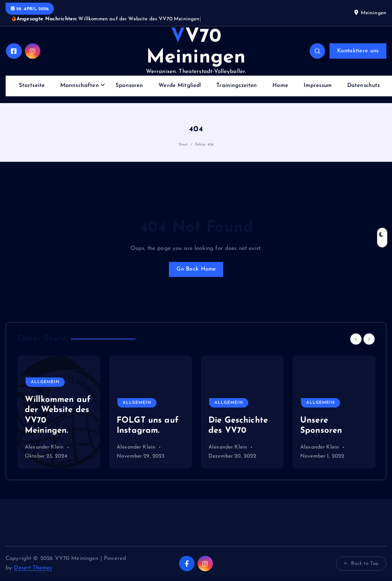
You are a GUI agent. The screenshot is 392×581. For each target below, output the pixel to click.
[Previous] (356, 339)
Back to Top (361, 564)
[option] (59, 412)
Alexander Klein (44, 448)
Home (280, 86)
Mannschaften (80, 86)
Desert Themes (33, 569)
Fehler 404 (204, 145)
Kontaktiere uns (358, 51)
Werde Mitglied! (180, 86)
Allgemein (46, 383)
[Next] (369, 339)
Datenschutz (364, 86)
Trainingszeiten (237, 86)
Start (183, 145)
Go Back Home (196, 269)
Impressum (318, 86)
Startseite (32, 86)
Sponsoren (129, 86)
